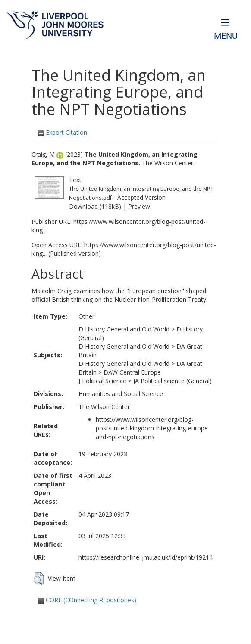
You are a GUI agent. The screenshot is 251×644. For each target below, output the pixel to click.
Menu (226, 36)
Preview (139, 206)
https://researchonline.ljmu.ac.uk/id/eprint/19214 (146, 557)
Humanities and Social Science (121, 394)
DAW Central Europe (132, 372)
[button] (39, 579)
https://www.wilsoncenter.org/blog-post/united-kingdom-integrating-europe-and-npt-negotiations (153, 428)
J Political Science (102, 381)
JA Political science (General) (173, 381)
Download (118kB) (95, 206)
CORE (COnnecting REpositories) (87, 600)
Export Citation (63, 132)
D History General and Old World (124, 329)
